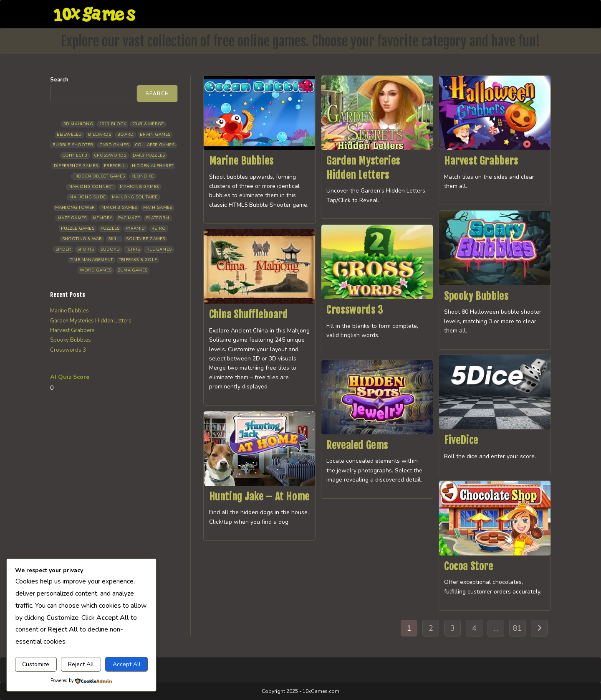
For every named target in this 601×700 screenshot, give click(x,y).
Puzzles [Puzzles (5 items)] (110, 228)
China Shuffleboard (249, 314)
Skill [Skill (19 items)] (114, 239)
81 (518, 628)
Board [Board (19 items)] (125, 134)
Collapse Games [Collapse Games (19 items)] (155, 145)
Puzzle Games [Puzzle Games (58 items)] (77, 228)
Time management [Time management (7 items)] (91, 260)
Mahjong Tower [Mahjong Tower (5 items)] (75, 208)
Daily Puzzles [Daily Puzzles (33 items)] (149, 155)
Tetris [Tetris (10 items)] (133, 249)
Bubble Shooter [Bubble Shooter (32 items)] (73, 145)
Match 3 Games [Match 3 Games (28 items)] (119, 208)
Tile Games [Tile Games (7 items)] (159, 249)
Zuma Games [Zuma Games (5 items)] (133, 270)
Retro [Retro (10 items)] (159, 228)
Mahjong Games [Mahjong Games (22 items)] (139, 187)
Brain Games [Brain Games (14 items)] (155, 134)
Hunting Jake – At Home (259, 497)
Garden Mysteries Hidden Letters (91, 321)
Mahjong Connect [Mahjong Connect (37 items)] (91, 187)
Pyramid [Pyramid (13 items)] (135, 228)
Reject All (81, 664)
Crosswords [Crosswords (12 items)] (110, 155)
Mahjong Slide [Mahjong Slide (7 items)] (87, 197)
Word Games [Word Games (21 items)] (96, 270)
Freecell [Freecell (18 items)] (115, 166)
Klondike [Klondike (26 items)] (143, 176)
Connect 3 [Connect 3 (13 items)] (75, 155)
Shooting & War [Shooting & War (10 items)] (82, 239)
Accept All (127, 664)
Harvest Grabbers (481, 161)
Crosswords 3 (355, 310)
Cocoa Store (469, 566)
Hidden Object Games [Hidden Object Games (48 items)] (99, 176)
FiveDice (461, 440)
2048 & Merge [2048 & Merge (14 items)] (148, 124)
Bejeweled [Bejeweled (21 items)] (69, 134)
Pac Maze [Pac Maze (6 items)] (129, 218)
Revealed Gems (357, 445)
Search (59, 80)
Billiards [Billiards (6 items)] (100, 134)
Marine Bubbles (241, 161)
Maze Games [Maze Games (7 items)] (72, 218)
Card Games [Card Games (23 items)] (114, 145)
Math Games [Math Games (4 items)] (158, 208)
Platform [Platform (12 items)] (158, 218)
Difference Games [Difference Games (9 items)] (76, 166)
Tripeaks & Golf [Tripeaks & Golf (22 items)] (138, 260)
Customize (36, 664)
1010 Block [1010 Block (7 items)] (113, 124)
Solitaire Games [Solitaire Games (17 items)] (145, 239)
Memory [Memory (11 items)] (102, 218)
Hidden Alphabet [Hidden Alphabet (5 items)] (153, 166)
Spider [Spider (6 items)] (63, 249)
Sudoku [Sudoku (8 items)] (110, 249)
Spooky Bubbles (476, 296)
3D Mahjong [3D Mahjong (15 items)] (78, 124)
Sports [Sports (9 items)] (86, 249)
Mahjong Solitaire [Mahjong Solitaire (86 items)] (135, 197)
